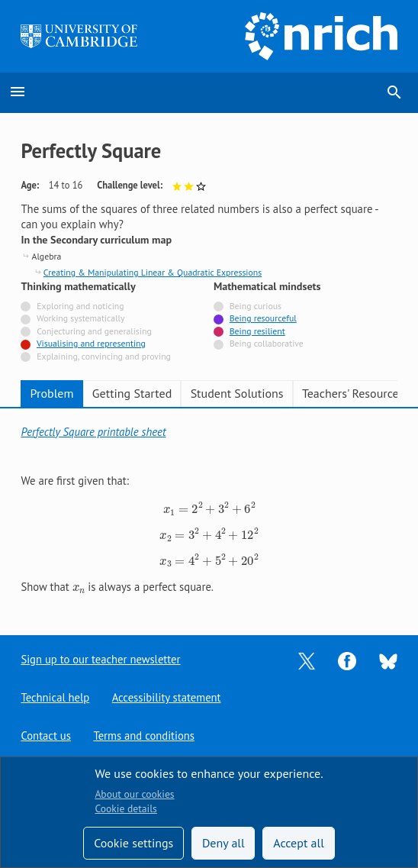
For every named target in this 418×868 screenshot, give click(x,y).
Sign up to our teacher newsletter (101, 659)
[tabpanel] (209, 510)
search (394, 92)
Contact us (46, 736)
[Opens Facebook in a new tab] (347, 660)
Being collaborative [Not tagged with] (267, 343)
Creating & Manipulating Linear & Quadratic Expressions (153, 272)
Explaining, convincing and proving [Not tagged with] (104, 356)
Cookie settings (133, 843)
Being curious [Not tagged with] (256, 306)
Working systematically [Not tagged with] (81, 318)
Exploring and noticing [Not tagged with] (80, 306)
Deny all (223, 843)
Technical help (55, 697)
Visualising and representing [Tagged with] (91, 343)
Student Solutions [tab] (237, 393)
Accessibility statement (167, 697)
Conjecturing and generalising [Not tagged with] (94, 331)
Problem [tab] (52, 393)
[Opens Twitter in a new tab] (307, 660)
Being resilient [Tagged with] (257, 331)
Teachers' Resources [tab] (353, 393)
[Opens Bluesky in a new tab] (388, 660)
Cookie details (125, 808)
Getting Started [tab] (132, 393)
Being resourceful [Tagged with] (263, 318)
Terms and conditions (145, 736)
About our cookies (134, 794)
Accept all (299, 843)
